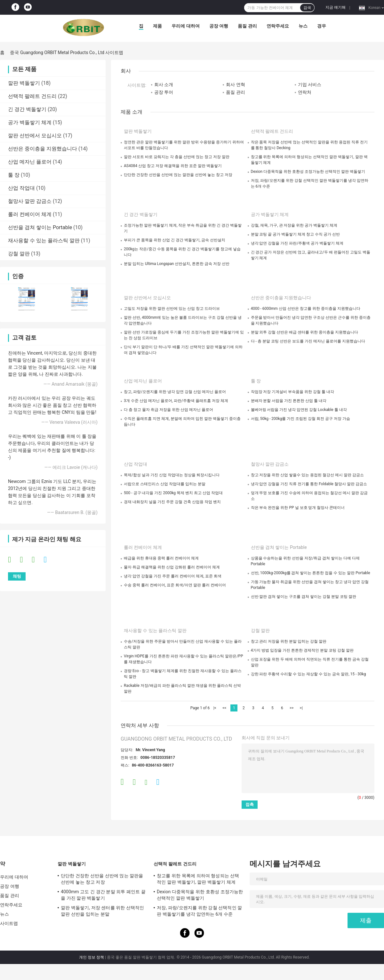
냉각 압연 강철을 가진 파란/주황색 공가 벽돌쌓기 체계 (297, 243)
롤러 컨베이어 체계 (30, 214)
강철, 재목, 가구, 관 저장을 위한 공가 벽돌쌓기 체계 (294, 225)
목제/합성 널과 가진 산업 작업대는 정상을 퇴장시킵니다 (172, 475)
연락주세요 (278, 26)
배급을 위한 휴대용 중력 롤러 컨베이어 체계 (161, 558)
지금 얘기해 (336, 7)
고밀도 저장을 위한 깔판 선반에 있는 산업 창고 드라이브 (172, 309)
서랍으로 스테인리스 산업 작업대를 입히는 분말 (165, 484)
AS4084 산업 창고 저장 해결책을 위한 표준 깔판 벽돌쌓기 (173, 166)
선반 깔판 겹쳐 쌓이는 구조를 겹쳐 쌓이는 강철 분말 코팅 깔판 (304, 597)
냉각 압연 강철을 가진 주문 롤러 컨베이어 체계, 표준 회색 (173, 576)
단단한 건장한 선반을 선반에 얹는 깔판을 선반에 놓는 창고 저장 (178, 175)
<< (224, 708)
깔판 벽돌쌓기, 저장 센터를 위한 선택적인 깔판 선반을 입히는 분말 (102, 911)
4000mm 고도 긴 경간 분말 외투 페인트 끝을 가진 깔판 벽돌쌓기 (103, 895)
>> (292, 708)
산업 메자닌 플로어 (30, 162)
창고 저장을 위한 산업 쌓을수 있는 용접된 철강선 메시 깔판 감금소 (308, 475)
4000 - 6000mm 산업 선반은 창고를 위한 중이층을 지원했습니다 (306, 309)
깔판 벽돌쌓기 (24, 83)
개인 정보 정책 (92, 957)
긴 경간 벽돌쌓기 (27, 109)
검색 (307, 8)
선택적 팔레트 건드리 (32, 96)
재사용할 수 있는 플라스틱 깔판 (44, 241)
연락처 (305, 92)
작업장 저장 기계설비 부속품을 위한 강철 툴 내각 (293, 392)
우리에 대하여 (185, 26)
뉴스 (303, 26)
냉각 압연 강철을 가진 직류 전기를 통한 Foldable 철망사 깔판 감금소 (309, 484)
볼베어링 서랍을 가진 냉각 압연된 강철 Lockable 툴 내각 (299, 410)
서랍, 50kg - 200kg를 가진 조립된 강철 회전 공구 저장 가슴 (301, 419)
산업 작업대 (21, 188)
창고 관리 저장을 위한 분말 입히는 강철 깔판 (289, 641)
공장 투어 (164, 92)
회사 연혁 (235, 84)
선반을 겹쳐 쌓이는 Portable (40, 227)
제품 (157, 26)
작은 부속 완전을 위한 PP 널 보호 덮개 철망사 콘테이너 (298, 508)
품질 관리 (247, 26)
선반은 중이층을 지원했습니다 (43, 149)
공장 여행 (219, 26)
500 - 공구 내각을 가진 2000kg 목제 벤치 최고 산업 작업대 (173, 493)
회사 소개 (164, 84)
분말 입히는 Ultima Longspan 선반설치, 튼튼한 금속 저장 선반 (177, 264)
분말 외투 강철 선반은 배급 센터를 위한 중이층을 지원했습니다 (305, 332)
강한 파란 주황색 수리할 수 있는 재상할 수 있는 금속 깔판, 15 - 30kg (308, 674)
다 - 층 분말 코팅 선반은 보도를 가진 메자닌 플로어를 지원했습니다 (308, 341)
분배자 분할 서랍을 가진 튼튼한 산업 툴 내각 (289, 401)
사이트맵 (9, 923)
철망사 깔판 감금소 (30, 201)
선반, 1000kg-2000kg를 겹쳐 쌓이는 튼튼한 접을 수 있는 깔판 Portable (311, 573)
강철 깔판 (19, 254)
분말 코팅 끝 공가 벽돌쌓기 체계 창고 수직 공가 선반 (296, 234)
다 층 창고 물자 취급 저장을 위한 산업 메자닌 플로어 (168, 410)
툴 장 (14, 175)
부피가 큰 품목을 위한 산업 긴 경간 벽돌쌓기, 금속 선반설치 (175, 240)
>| (301, 708)
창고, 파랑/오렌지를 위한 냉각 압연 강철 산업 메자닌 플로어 (175, 392)
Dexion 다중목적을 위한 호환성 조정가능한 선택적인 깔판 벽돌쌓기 (308, 172)
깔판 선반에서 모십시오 (35, 136)
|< (215, 708)
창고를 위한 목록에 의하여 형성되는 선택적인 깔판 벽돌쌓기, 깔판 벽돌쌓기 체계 (198, 879)
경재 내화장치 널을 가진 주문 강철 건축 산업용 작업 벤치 (172, 502)
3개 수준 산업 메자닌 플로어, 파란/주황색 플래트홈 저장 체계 (176, 401)
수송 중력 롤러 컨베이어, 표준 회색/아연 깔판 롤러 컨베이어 (175, 585)
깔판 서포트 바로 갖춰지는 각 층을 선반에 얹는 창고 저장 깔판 (177, 157)
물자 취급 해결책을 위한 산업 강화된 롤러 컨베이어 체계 (172, 567)
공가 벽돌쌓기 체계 (30, 122)
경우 (322, 26)
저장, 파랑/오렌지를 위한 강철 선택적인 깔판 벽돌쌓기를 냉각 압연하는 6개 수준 (199, 911)
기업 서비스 (310, 84)
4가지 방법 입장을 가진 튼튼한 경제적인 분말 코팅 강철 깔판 (302, 650)
